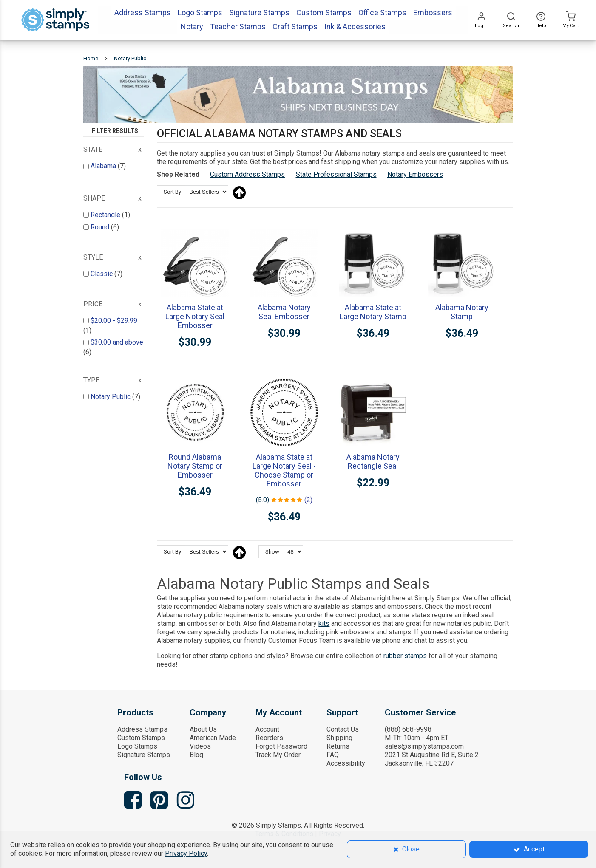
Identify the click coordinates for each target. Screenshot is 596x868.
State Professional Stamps (336, 174)
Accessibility (346, 763)
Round (101, 227)
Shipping (339, 738)
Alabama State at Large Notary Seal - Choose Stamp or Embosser (284, 470)
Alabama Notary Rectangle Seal (373, 461)
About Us (203, 729)
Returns (338, 746)
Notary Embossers (415, 174)
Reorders (269, 738)
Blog (196, 755)
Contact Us (343, 729)
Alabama (104, 166)
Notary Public (111, 397)
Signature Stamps (144, 755)
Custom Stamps (141, 738)
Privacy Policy (186, 853)
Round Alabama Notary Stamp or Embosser (195, 466)
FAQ (333, 755)
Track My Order (278, 755)
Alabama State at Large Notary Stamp (373, 312)
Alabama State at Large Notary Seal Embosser (195, 316)
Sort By (172, 192)
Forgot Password (281, 746)
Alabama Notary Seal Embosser (284, 312)
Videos (200, 746)
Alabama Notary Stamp (462, 312)
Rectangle (106, 215)
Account (267, 729)
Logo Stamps (137, 746)
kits (324, 623)
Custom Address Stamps (247, 174)
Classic (102, 274)
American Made (213, 738)
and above (117, 342)
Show (272, 552)
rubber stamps (405, 656)
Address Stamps (142, 729)
